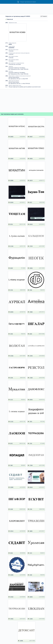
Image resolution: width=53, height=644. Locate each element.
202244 (30, 224)
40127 (30, 202)
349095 (11, 137)
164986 (21, 641)
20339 (11, 268)
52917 (11, 443)
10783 (11, 334)
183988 (11, 575)
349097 (30, 137)
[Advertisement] (26, 9)
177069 (30, 465)
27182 (11, 290)
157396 (30, 356)
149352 (11, 619)
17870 (30, 422)
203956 (30, 400)
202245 (11, 202)
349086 (11, 180)
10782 (30, 290)
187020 (11, 597)
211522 (11, 246)
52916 (11, 224)
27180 (11, 378)
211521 (11, 422)
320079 (30, 180)
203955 (11, 312)
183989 (11, 487)
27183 (30, 509)
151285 (30, 619)
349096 (30, 159)
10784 (30, 575)
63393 (30, 334)
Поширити (44, 16)
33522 (11, 553)
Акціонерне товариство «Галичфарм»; (17, 68)
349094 (11, 159)
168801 (30, 531)
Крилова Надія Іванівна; (14, 77)
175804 (30, 312)
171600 (30, 378)
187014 (11, 531)
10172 (30, 553)
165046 (30, 268)
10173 (11, 400)
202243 (30, 487)
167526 (11, 356)
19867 (11, 465)
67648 (11, 509)
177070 (30, 246)
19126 (30, 443)
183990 (30, 597)
